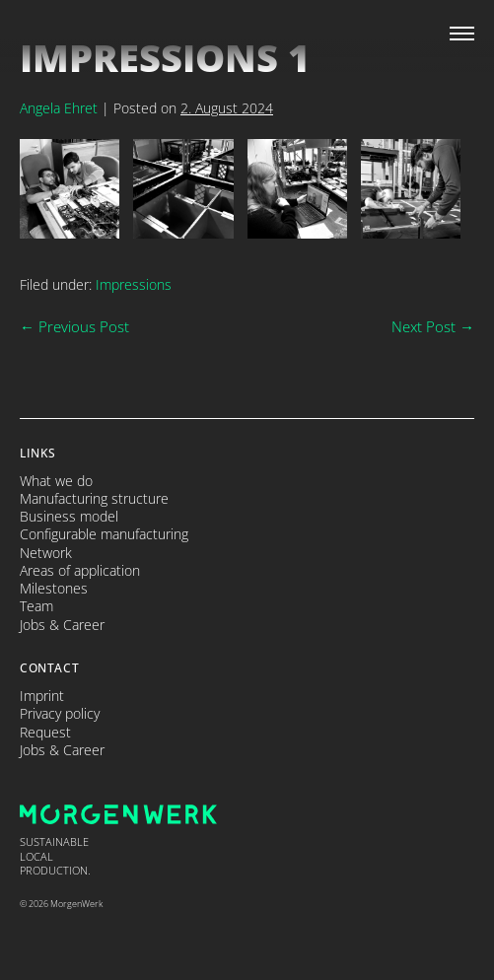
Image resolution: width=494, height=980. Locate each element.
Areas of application (80, 571)
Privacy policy (60, 714)
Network (46, 553)
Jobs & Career (62, 625)
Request (45, 733)
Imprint (42, 696)
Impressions (134, 284)
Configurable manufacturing (104, 534)
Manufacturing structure (94, 499)
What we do (56, 481)
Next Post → (433, 326)
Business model (69, 517)
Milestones (54, 589)
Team (36, 606)
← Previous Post (74, 326)
